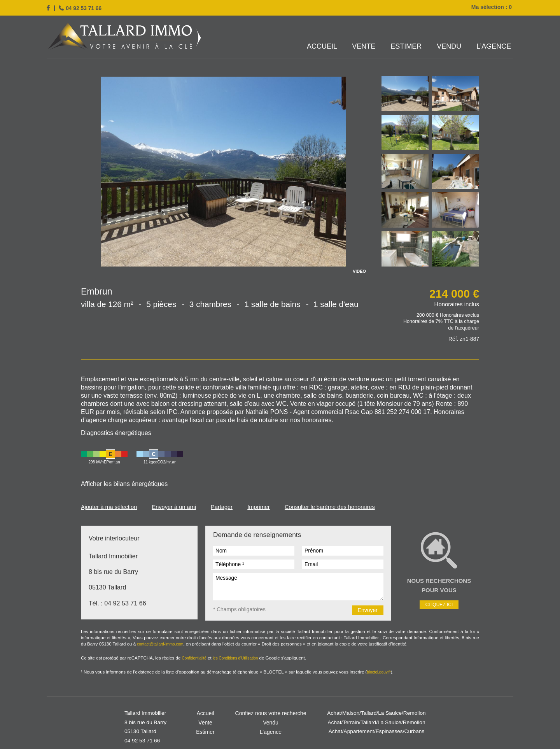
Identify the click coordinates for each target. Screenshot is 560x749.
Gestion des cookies (283, 727)
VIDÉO (359, 271)
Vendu (450, 47)
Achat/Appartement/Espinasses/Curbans (376, 703)
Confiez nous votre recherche (271, 684)
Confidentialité (181, 630)
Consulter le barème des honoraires (334, 483)
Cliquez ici (439, 579)
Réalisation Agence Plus (337, 727)
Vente (366, 47)
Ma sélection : (492, 7)
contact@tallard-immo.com (432, 611)
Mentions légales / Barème (226, 727)
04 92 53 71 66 (84, 8)
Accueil (324, 47)
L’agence (494, 47)
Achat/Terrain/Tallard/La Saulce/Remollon (377, 693)
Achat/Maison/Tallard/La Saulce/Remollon (376, 684)
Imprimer (262, 483)
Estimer (407, 47)
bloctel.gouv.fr (341, 643)
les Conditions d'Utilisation (221, 630)
